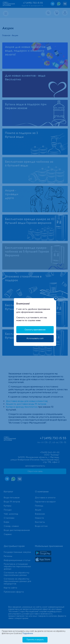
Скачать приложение (35, 330)
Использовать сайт (35, 338)
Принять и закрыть (35, 640)
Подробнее (28, 633)
